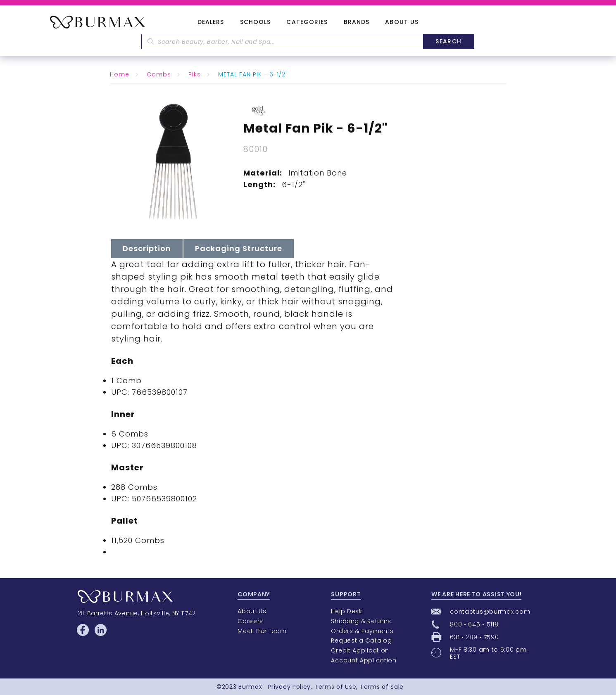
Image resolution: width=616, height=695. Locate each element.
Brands (357, 22)
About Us (402, 22)
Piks (195, 74)
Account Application (364, 660)
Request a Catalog (361, 640)
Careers (250, 621)
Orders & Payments (362, 631)
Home (120, 74)
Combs (159, 74)
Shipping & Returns (361, 621)
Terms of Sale (382, 687)
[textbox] (282, 42)
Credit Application (360, 650)
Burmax (250, 687)
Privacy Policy (289, 687)
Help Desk (346, 611)
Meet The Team (262, 631)
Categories (307, 22)
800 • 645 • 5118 (474, 624)
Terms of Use (335, 687)
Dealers (211, 22)
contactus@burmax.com (490, 612)
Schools (256, 22)
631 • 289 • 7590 (474, 637)
